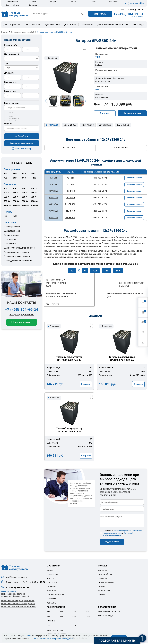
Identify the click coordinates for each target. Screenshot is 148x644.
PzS (6, 216)
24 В (98, 57)
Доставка (103, 571)
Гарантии (103, 579)
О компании (13, 2)
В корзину (105, 113)
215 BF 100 (70, 205)
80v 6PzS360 (123, 125)
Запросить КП (100, 14)
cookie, (28, 636)
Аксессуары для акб (108, 616)
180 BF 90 (69, 198)
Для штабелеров (33, 25)
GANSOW (53, 191)
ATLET (22, 115)
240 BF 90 (69, 212)
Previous (46, 101)
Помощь (103, 567)
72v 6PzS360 (105, 125)
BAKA (22, 117)
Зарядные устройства (109, 612)
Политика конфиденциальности (18, 602)
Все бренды (139, 25)
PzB (15, 216)
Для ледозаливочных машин (18, 261)
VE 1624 (70, 185)
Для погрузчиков (12, 25)
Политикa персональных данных (18, 604)
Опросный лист (13, 5)
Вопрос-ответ (105, 592)
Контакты (33, 5)
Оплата (102, 587)
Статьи (101, 595)
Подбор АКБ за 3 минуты (117, 641)
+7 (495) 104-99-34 (129, 14)
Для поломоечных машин (16, 252)
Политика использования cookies (19, 607)
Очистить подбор (23, 149)
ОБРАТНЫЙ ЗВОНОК (136, 17)
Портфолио (52, 583)
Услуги (53, 2)
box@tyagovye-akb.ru (135, 3)
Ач (7, 189)
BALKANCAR (22, 119)
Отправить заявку (132, 113)
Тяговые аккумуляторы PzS (23, 32)
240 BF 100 (70, 218)
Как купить (114, 2)
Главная (5, 32)
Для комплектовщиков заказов (113, 25)
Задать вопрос (112, 543)
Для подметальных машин (17, 256)
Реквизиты (52, 600)
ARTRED (22, 112)
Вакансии (52, 592)
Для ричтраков (52, 25)
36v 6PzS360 (70, 125)
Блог (94, 2)
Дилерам (33, 2)
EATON (53, 178)
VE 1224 (70, 178)
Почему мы (52, 575)
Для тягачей (70, 25)
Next (86, 101)
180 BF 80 (69, 191)
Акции (73, 2)
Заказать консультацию (22, 143)
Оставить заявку (23, 322)
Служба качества (55, 595)
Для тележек (87, 25)
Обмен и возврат (106, 583)
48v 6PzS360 (88, 125)
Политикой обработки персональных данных (53, 639)
